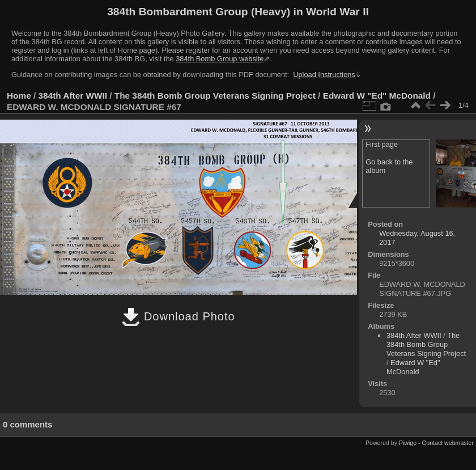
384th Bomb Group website (220, 59)
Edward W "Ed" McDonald (377, 96)
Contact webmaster (448, 443)
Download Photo (178, 316)
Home (19, 96)
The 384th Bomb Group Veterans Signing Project (215, 96)
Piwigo (408, 443)
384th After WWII (73, 96)
